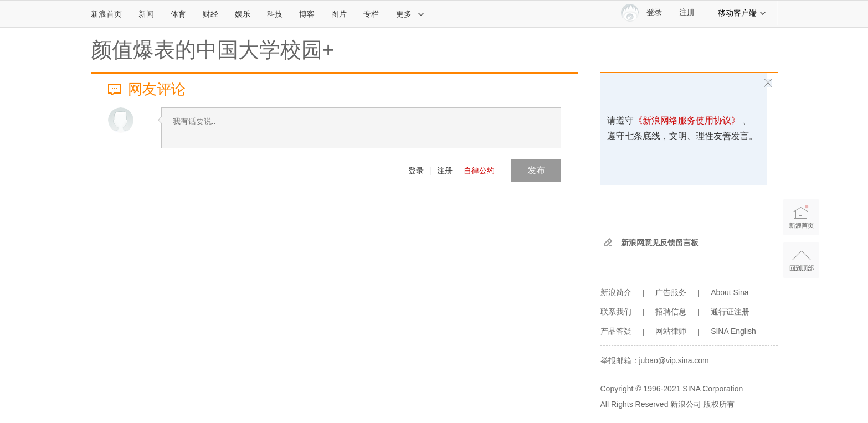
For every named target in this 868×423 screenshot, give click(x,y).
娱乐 (243, 14)
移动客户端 (742, 13)
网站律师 (671, 331)
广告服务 (671, 292)
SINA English (733, 331)
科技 (275, 14)
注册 (687, 12)
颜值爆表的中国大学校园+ (213, 50)
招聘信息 (671, 312)
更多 (410, 14)
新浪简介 (616, 292)
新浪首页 (106, 14)
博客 (307, 14)
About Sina (730, 292)
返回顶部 (801, 260)
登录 (416, 171)
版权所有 (719, 404)
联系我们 (616, 312)
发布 (536, 170)
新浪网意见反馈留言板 (660, 243)
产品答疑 (616, 331)
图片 (339, 14)
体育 (178, 14)
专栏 (371, 14)
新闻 (146, 14)
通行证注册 (730, 312)
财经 (210, 14)
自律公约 (479, 171)
